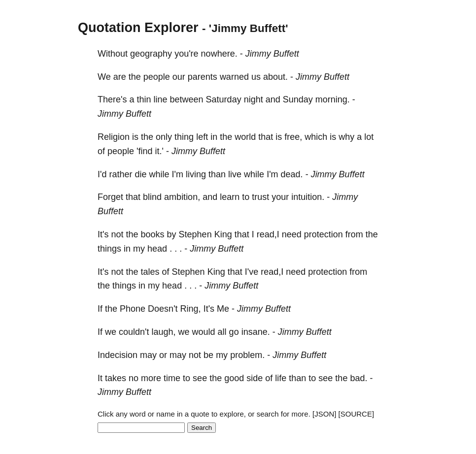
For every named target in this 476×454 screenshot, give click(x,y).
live (235, 174)
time (172, 378)
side (255, 378)
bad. (358, 378)
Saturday (224, 99)
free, (293, 137)
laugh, (164, 332)
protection (323, 234)
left (202, 137)
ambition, (182, 197)
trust (260, 197)
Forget (110, 197)
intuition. (308, 197)
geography (151, 54)
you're (186, 54)
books (153, 234)
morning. (333, 99)
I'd (102, 174)
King (223, 234)
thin (144, 99)
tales (150, 272)
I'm (178, 174)
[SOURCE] (357, 414)
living (196, 174)
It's (103, 234)
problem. (247, 355)
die (140, 174)
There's (112, 99)
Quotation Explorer (138, 28)
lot (369, 137)
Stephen (195, 234)
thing (184, 137)
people (157, 77)
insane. (256, 332)
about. (275, 77)
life (281, 378)
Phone (133, 309)
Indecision (118, 355)
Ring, (191, 309)
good (234, 378)
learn (230, 197)
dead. (292, 174)
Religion (114, 137)
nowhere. (219, 54)
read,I (268, 234)
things (109, 249)
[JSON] (324, 414)
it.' (159, 151)
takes (116, 378)
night (254, 99)
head (157, 249)
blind (152, 197)
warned (234, 77)
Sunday (298, 99)
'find (144, 151)
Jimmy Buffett (272, 54)
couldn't (134, 332)
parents (203, 77)
